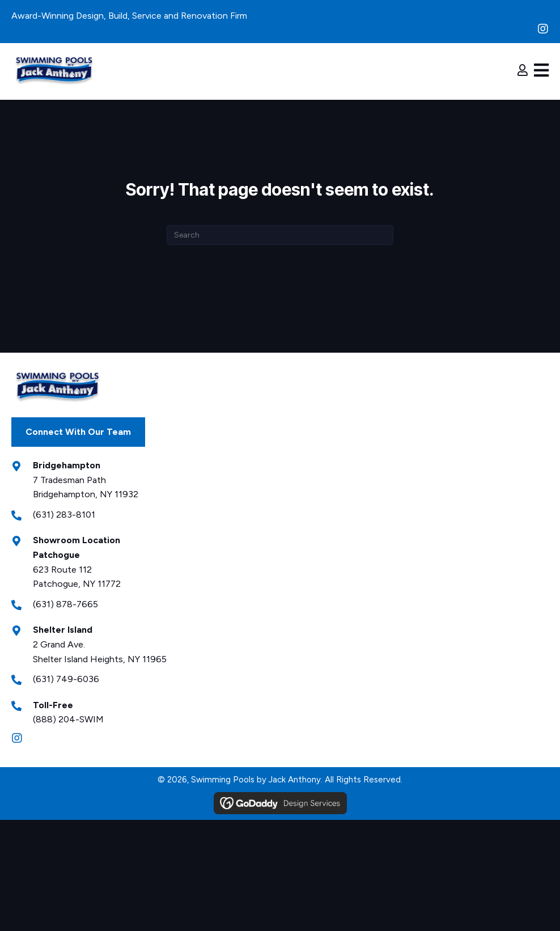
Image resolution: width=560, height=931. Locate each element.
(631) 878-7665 (65, 604)
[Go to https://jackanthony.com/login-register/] (523, 71)
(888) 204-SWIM (68, 719)
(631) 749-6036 (66, 679)
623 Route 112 (62, 570)
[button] (543, 29)
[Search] (280, 235)
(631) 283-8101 (64, 515)
